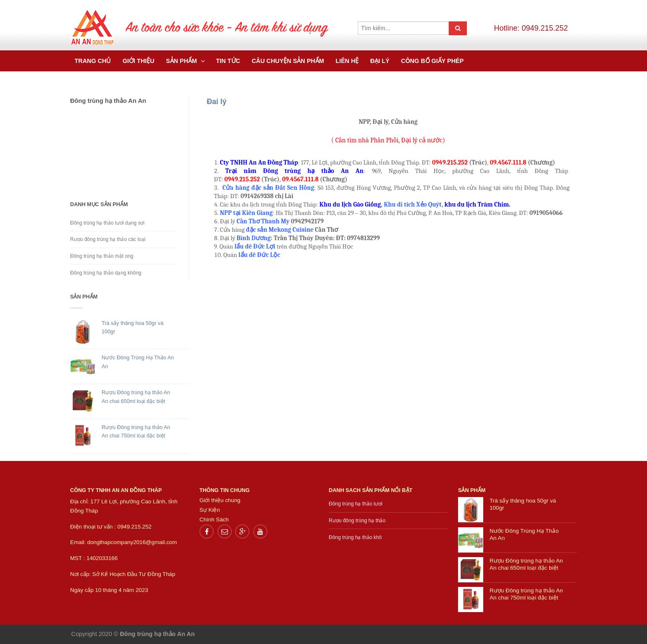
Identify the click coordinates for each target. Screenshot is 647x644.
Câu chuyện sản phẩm (288, 61)
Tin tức (228, 61)
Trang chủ (93, 61)
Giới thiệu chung (220, 500)
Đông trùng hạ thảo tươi (356, 504)
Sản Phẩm (182, 61)
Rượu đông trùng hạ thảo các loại (108, 239)
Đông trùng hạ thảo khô (355, 537)
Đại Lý (380, 61)
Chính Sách (214, 520)
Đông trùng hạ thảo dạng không (106, 273)
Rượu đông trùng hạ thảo (357, 521)
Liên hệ (347, 61)
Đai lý (217, 102)
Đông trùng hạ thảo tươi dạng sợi (107, 223)
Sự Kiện (210, 510)
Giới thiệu (139, 61)
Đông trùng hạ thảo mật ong (102, 256)
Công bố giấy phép (432, 61)
